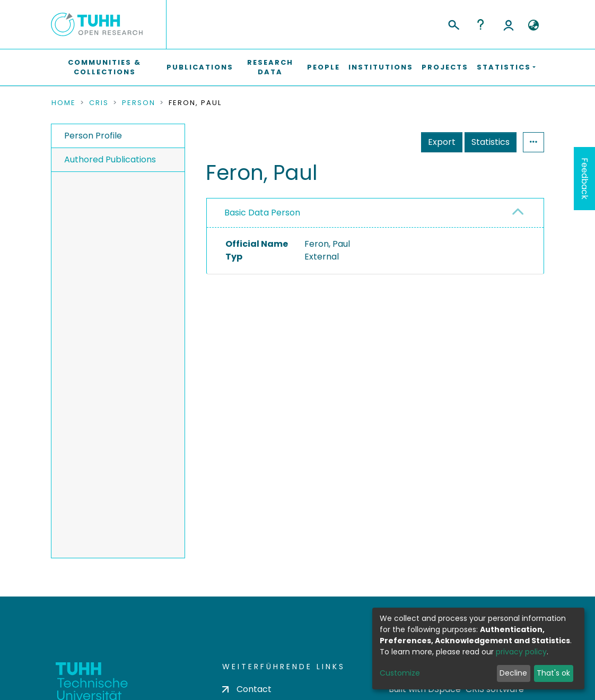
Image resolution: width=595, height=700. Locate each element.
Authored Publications (110, 159)
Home (64, 103)
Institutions (381, 67)
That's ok (553, 673)
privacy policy (521, 652)
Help (480, 24)
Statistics (491, 142)
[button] (533, 25)
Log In (509, 24)
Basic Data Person (262, 213)
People (323, 67)
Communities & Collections (104, 67)
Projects (445, 67)
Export (442, 142)
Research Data (270, 67)
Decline (513, 673)
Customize (400, 673)
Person (139, 103)
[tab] (375, 213)
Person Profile (93, 136)
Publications (200, 67)
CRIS (99, 103)
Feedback (585, 179)
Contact (247, 689)
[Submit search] (453, 23)
